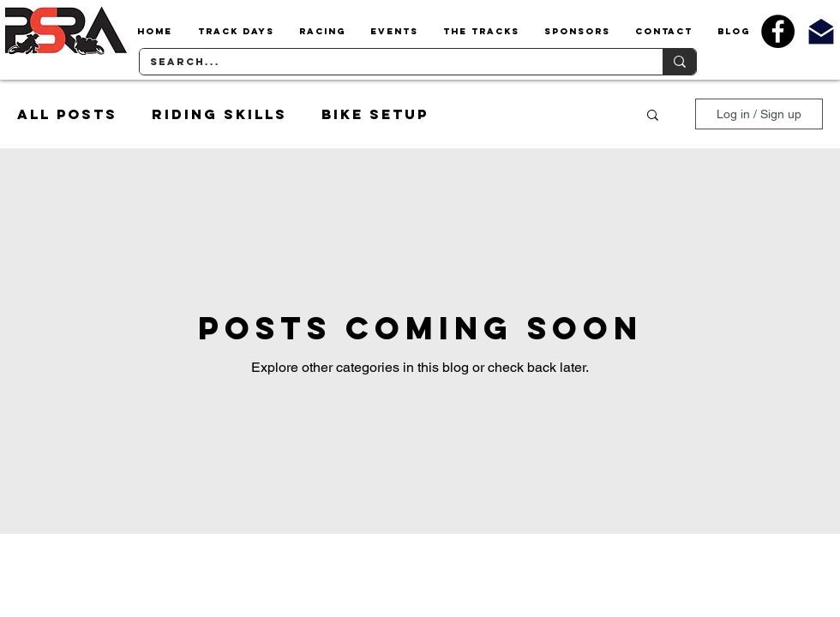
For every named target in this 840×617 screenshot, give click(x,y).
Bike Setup (375, 114)
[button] (236, 32)
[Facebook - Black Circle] (778, 31)
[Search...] (388, 62)
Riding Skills (219, 114)
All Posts (67, 114)
